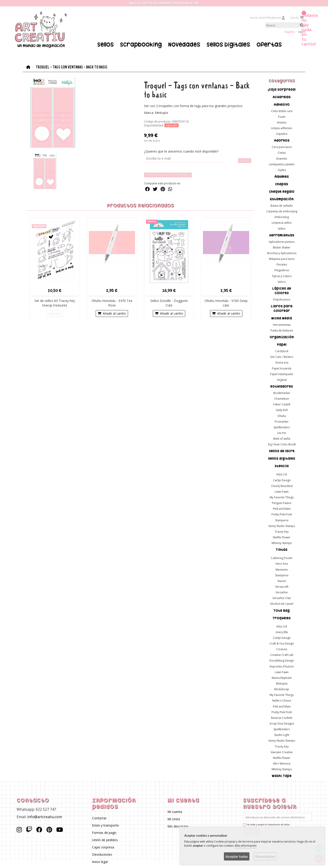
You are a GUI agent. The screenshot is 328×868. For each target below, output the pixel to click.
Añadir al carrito (112, 313)
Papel (282, 345)
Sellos (105, 45)
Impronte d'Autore (282, 666)
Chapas (282, 184)
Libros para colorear (282, 308)
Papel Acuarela (282, 368)
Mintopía (282, 684)
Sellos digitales (282, 459)
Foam (282, 117)
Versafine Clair (282, 598)
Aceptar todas (237, 856)
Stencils (282, 466)
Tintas (282, 550)
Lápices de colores (282, 291)
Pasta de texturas (282, 330)
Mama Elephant (282, 678)
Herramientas (282, 235)
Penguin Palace (282, 503)
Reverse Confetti (282, 718)
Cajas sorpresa (103, 847)
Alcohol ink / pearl (282, 604)
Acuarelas (282, 97)
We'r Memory (282, 763)
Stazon (282, 581)
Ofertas (269, 45)
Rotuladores (282, 386)
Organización (282, 337)
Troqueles (282, 618)
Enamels (282, 158)
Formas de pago (104, 833)
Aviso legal (100, 862)
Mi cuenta (175, 812)
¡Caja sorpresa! (282, 89)
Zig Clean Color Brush (282, 444)
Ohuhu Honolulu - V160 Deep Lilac (226, 303)
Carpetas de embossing (282, 211)
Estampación (282, 199)
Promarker (282, 421)
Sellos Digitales (228, 45)
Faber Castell (282, 404)
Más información (246, 846)
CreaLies (282, 649)
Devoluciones (102, 854)
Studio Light (282, 735)
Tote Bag (282, 610)
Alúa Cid (282, 474)
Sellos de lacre (282, 451)
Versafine (282, 592)
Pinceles (282, 265)
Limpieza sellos (282, 223)
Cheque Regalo (282, 192)
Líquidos (282, 134)
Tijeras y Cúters (282, 276)
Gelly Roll (282, 410)
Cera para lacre (282, 147)
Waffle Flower (282, 537)
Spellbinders (282, 427)
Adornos (282, 140)
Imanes (282, 122)
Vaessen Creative (282, 752)
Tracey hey (282, 531)
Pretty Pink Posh (282, 514)
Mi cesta (174, 819)
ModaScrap (282, 689)
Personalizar (265, 856)
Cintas (282, 153)
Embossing (282, 217)
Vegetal (282, 380)
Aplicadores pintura (282, 242)
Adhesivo (282, 104)
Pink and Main (282, 509)
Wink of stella (282, 439)
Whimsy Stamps (282, 543)
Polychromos (282, 299)
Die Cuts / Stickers (282, 357)
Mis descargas (178, 826)
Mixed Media (282, 318)
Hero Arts (282, 564)
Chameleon (282, 399)
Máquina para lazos (282, 259)
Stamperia (282, 520)
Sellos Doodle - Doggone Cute (169, 303)
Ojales (282, 170)
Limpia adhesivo (282, 128)
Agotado (55, 313)
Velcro (282, 282)
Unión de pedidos (105, 840)
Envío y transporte (105, 825)
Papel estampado (282, 374)
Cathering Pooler (282, 558)
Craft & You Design (282, 643)
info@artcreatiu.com (45, 817)
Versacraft (282, 587)
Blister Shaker (282, 247)
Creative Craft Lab (282, 655)
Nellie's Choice (282, 701)
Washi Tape (282, 776)
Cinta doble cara (282, 111)
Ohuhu (282, 416)
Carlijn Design (282, 480)
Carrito (297, 18)
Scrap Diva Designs (282, 723)
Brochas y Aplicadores (282, 253)
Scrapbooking (141, 45)
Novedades (184, 45)
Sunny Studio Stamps (282, 526)
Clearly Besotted (282, 486)
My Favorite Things (282, 497)
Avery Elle (282, 632)
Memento (282, 569)
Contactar (99, 818)
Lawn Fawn (282, 491)
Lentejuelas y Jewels (282, 164)
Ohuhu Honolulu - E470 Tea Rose (112, 303)
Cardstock (282, 351)
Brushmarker (282, 393)
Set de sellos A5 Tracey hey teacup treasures (55, 303)
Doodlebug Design (282, 661)
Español (290, 32)
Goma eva (282, 363)
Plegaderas (282, 270)
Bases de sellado (282, 206)
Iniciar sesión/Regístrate (268, 18)
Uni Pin (282, 433)
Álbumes (282, 177)
